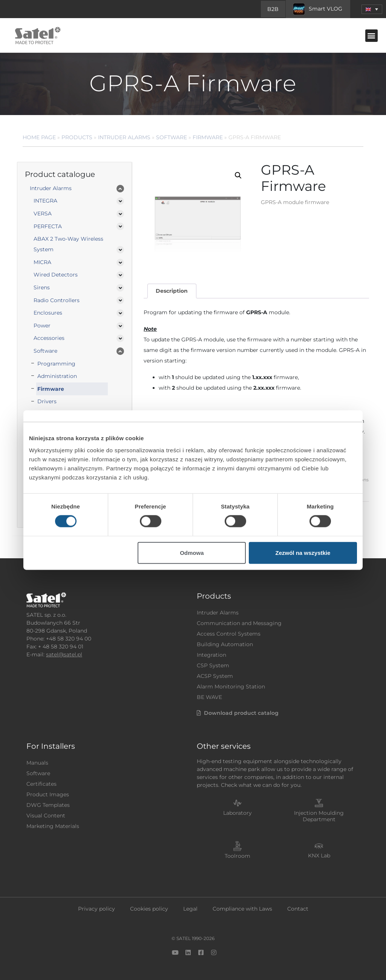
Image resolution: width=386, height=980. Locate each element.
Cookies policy (149, 909)
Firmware (208, 137)
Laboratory (237, 813)
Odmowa (192, 552)
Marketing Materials (53, 826)
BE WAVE (209, 697)
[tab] (172, 291)
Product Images (48, 794)
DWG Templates (48, 805)
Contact (298, 909)
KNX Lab (319, 856)
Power (42, 326)
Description (172, 291)
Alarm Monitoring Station (231, 687)
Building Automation (225, 644)
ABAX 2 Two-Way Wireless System (68, 244)
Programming (56, 364)
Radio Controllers (57, 300)
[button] (371, 36)
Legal (190, 909)
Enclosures (48, 313)
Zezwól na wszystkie (303, 552)
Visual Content (46, 816)
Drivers (47, 401)
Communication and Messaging (239, 623)
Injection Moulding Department (319, 816)
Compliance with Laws (242, 909)
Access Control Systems (229, 634)
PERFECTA (48, 226)
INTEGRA (45, 201)
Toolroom (237, 856)
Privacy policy (96, 909)
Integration (211, 655)
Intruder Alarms (124, 137)
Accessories (49, 338)
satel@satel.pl (64, 654)
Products (77, 137)
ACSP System (215, 676)
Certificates (41, 784)
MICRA (42, 262)
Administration (57, 376)
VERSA (43, 214)
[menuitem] (372, 9)
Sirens (42, 287)
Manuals (37, 763)
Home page (39, 137)
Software (172, 137)
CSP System (213, 665)
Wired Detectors (56, 275)
